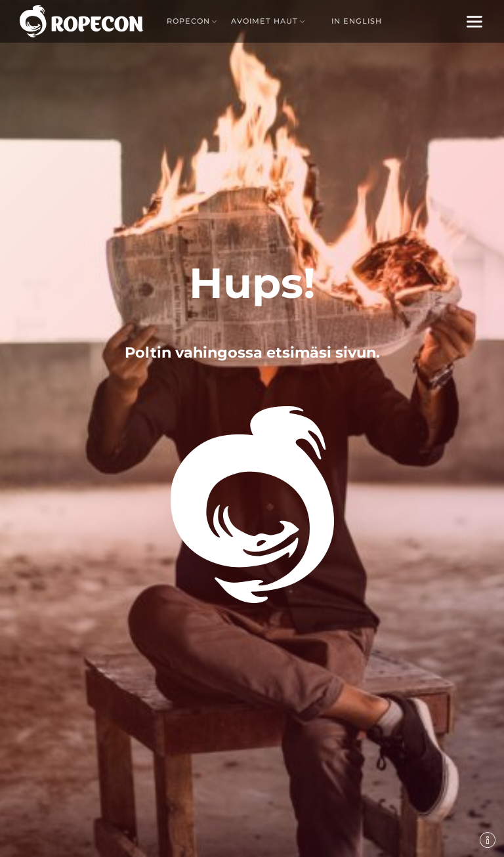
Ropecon (188, 21)
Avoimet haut (264, 21)
